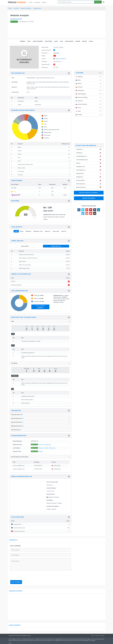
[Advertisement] (72, 24)
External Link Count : (40, 422)
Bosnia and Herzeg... (89, 97)
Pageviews (28, 231)
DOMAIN (78, 41)
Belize (89, 80)
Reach (22, 231)
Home (31, 2)
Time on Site (56, 231)
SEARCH (98, 2)
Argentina (89, 101)
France (89, 108)
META (29, 41)
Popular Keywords (56, 246)
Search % (64, 231)
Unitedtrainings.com (89, 156)
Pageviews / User (38, 231)
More (100, 73)
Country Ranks (25, 246)
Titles (40, 321)
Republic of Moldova (60, 59)
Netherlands (89, 90)
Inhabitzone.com (89, 166)
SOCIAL (91, 41)
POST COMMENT (16, 582)
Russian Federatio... (89, 104)
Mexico (89, 83)
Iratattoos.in (89, 149)
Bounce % (48, 231)
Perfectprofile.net (89, 184)
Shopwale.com (89, 173)
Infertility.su (89, 153)
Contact (44, 2)
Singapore (89, 77)
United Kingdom (89, 94)
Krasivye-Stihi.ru (89, 180)
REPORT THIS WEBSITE (89, 198)
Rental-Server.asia (89, 187)
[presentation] (23, 575)
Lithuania (89, 87)
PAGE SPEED (48, 41)
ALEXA (56, 41)
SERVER (84, 41)
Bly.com (89, 163)
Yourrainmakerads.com (89, 160)
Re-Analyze (14, 22)
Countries (37, 2)
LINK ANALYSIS (69, 41)
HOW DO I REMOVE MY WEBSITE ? (89, 193)
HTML (61, 41)
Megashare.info (16, 19)
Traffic (16, 231)
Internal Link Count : (40, 418)
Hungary (89, 114)
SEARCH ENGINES (38, 41)
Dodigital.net (89, 177)
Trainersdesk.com (89, 170)
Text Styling (40, 363)
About (10, 643)
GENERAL (23, 41)
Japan (89, 111)
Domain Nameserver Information (40, 457)
